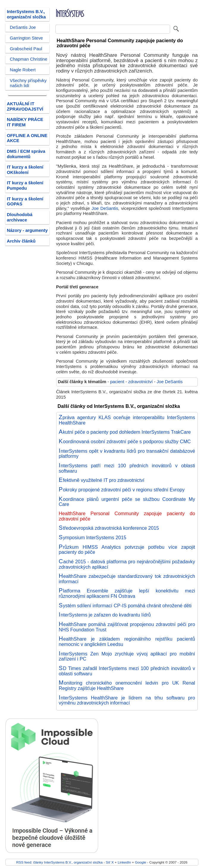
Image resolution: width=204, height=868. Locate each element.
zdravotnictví (141, 382)
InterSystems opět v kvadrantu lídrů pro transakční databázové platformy (127, 454)
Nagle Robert (23, 70)
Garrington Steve (26, 38)
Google (141, 862)
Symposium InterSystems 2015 (93, 537)
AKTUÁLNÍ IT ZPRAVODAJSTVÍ (25, 106)
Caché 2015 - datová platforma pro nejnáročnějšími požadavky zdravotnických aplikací (127, 564)
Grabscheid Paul (26, 49)
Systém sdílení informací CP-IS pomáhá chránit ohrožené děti (125, 606)
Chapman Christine (29, 59)
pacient (117, 382)
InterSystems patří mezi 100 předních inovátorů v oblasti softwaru (127, 468)
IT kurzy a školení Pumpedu (25, 185)
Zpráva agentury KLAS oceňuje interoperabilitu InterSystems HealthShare (127, 420)
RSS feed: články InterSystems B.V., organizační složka (60, 862)
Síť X (110, 862)
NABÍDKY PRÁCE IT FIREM (25, 122)
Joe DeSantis (105, 208)
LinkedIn (124, 862)
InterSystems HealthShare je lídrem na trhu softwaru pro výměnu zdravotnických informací (127, 700)
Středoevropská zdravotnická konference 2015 (109, 528)
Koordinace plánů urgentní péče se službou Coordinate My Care (127, 502)
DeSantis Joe (23, 27)
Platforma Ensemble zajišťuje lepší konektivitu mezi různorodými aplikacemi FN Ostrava (127, 593)
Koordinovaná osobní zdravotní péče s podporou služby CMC (125, 441)
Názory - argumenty (27, 230)
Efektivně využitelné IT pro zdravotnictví (102, 480)
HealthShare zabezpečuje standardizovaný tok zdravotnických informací (127, 579)
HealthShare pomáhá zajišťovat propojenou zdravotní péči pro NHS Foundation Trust (127, 627)
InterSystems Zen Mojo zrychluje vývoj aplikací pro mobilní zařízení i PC (127, 656)
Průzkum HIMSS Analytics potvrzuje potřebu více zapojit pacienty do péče (127, 550)
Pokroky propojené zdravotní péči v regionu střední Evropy (122, 490)
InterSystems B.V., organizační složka (26, 14)
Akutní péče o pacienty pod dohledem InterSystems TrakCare (125, 432)
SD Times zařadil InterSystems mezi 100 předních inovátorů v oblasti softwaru (127, 671)
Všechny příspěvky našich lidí (28, 83)
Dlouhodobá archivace (20, 217)
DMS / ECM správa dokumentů (26, 154)
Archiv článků (21, 241)
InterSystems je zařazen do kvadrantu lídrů (105, 615)
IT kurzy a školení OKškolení (25, 170)
